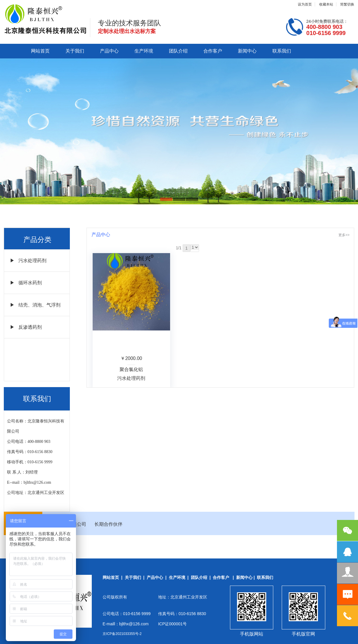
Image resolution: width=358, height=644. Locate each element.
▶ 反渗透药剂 (26, 327)
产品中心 (109, 51)
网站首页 (40, 51)
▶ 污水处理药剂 (28, 261)
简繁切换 (347, 4)
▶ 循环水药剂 (26, 283)
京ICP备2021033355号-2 (122, 634)
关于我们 (75, 51)
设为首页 (305, 4)
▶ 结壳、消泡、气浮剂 (35, 305)
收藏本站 (326, 4)
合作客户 (213, 51)
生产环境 (144, 51)
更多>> (344, 235)
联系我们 (282, 51)
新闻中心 (247, 51)
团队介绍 (178, 51)
